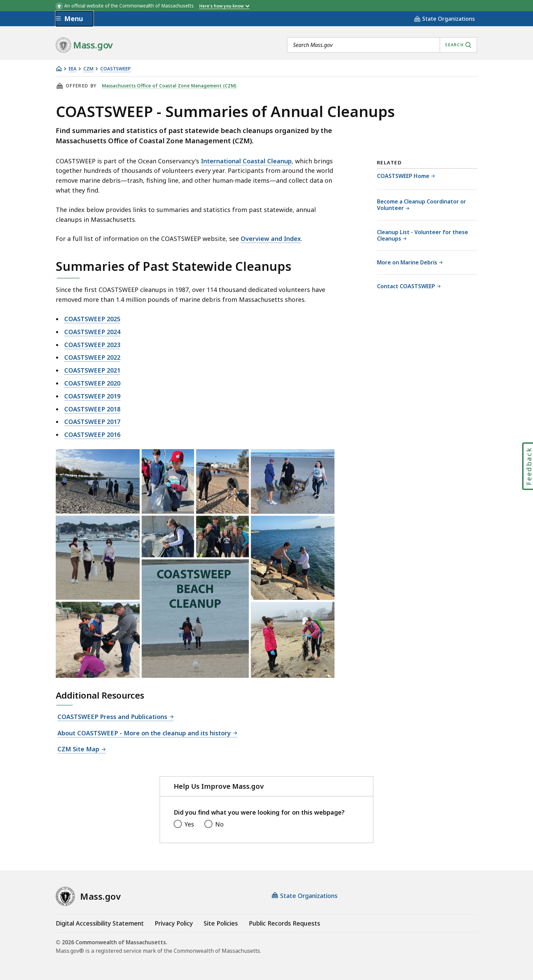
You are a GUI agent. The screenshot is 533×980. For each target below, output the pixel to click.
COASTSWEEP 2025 (92, 319)
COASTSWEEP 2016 (92, 435)
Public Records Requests (285, 923)
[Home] (59, 69)
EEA (73, 69)
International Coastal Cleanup (246, 161)
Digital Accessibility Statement (100, 923)
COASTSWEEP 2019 (92, 396)
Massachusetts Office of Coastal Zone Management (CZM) (170, 86)
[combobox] (382, 45)
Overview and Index (271, 239)
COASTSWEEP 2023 (92, 345)
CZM (88, 69)
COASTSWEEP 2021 (92, 370)
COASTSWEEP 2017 (92, 422)
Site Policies (221, 923)
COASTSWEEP (115, 69)
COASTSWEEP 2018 (92, 409)
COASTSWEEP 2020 (92, 383)
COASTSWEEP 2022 (92, 357)
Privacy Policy (174, 923)
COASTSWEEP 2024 (92, 332)
